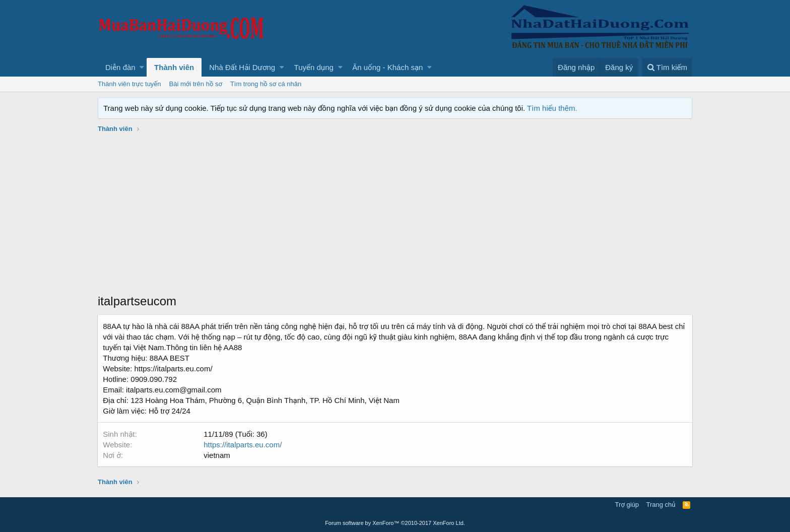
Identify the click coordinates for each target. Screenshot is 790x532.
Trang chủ (661, 505)
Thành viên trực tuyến (129, 84)
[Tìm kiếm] (667, 67)
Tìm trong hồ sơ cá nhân (266, 84)
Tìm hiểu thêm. (552, 108)
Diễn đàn (120, 67)
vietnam (217, 455)
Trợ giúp (627, 505)
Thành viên (174, 67)
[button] (142, 67)
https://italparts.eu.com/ (243, 445)
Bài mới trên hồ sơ (196, 84)
